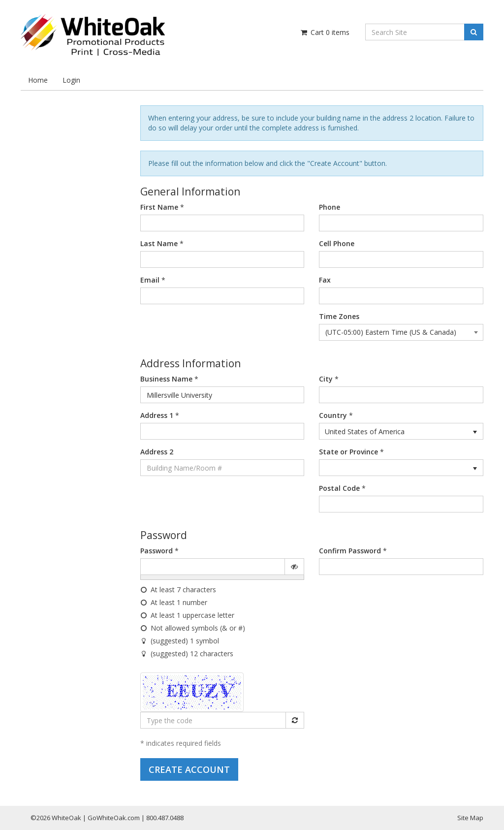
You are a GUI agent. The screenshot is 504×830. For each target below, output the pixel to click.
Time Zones (339, 316)
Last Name (159, 243)
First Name (159, 207)
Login (71, 80)
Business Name (166, 379)
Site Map (470, 818)
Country (333, 415)
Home (38, 80)
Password (157, 551)
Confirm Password (350, 551)
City (326, 379)
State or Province (348, 452)
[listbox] (401, 431)
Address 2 (157, 452)
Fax (325, 280)
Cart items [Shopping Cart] (325, 32)
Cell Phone (337, 243)
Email (150, 280)
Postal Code (339, 488)
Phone (330, 207)
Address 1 (157, 415)
